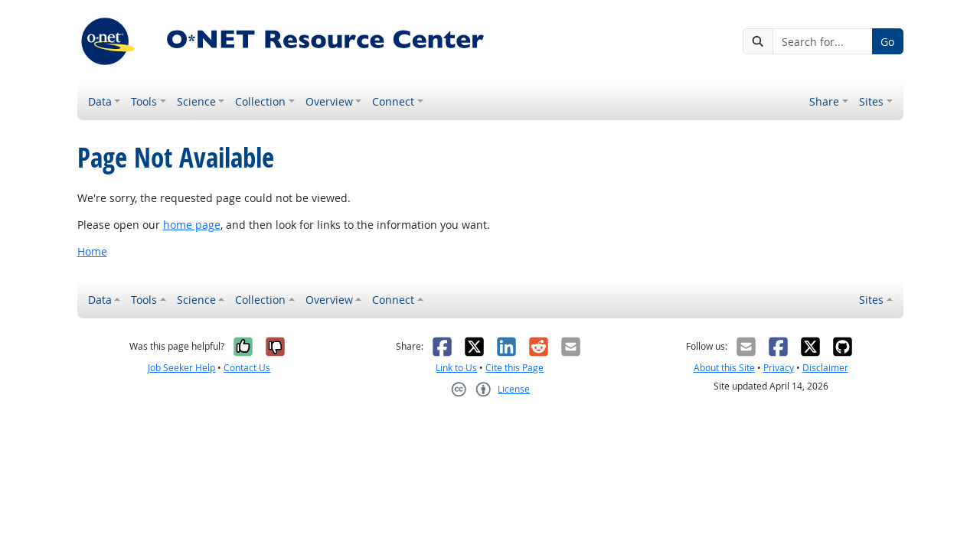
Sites (871, 101)
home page (192, 225)
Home (92, 251)
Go (887, 42)
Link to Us (456, 368)
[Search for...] (822, 41)
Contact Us (247, 368)
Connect (393, 101)
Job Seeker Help (181, 368)
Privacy (779, 368)
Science (196, 101)
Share (824, 101)
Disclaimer (825, 368)
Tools (144, 101)
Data (100, 101)
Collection (260, 101)
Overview (329, 101)
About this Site (724, 368)
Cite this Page (514, 368)
